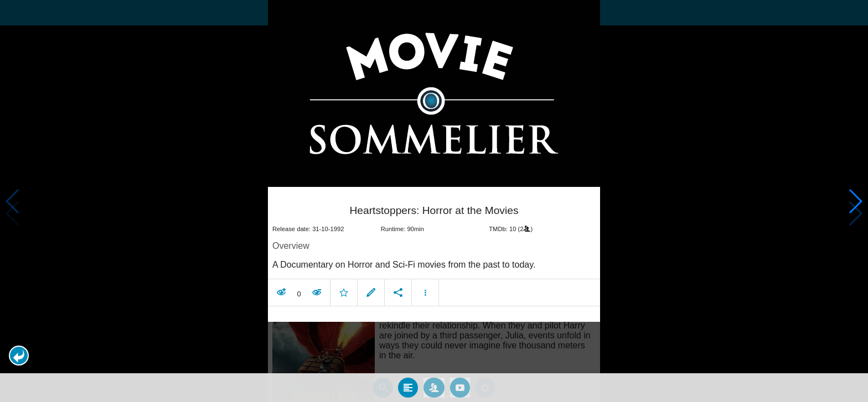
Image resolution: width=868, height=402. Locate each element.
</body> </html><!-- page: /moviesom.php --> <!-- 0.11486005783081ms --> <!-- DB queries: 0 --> (434, 201)
